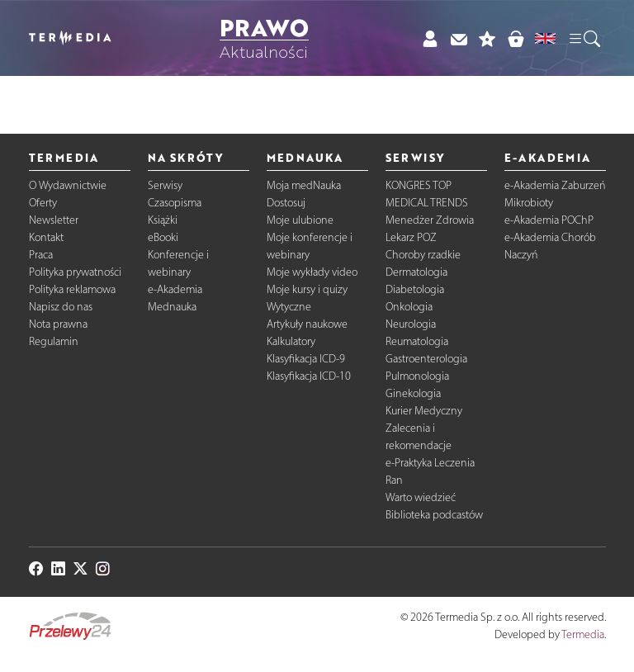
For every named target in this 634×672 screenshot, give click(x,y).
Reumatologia (417, 341)
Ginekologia (413, 393)
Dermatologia (416, 272)
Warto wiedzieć (421, 497)
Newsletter (54, 220)
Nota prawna (58, 324)
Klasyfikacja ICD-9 (306, 359)
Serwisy (165, 185)
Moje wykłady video (312, 272)
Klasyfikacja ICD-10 (309, 376)
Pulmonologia (417, 376)
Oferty (43, 203)
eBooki (163, 237)
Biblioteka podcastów (434, 515)
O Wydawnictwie (68, 185)
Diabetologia (415, 289)
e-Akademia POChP (549, 220)
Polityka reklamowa (72, 289)
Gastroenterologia (426, 359)
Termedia (583, 634)
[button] (584, 38)
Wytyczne (289, 307)
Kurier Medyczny (424, 411)
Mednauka (172, 307)
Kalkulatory (291, 341)
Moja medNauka (304, 185)
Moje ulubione (300, 220)
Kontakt (46, 237)
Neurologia (411, 324)
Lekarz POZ (411, 237)
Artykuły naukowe (307, 324)
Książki (163, 220)
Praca (41, 255)
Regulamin (54, 341)
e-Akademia (175, 289)
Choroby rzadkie (423, 255)
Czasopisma (175, 203)
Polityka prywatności (75, 272)
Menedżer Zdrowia (430, 220)
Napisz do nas (61, 307)
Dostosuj (286, 203)
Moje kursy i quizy (307, 289)
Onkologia (409, 307)
